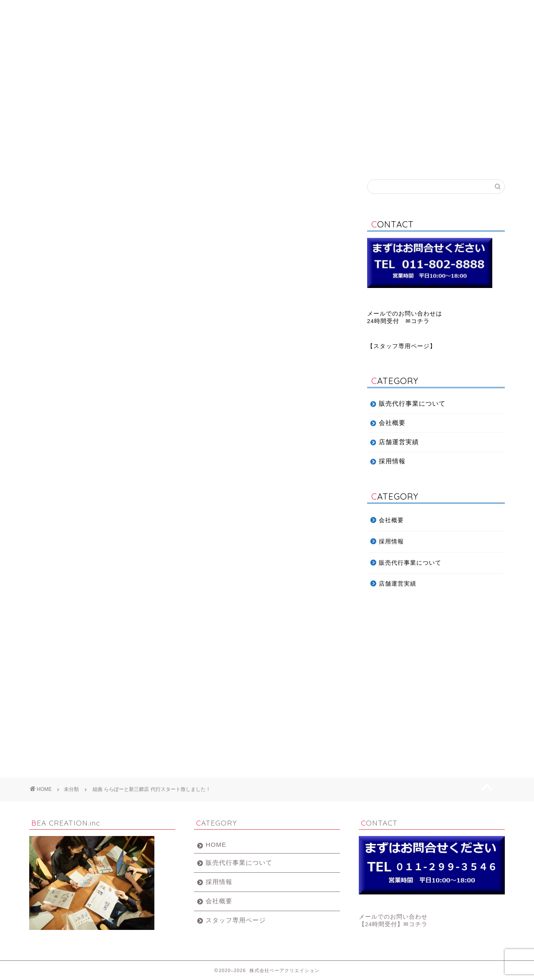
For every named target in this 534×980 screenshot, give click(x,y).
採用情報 (307, 10)
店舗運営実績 (386, 10)
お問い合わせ (465, 10)
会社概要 (227, 10)
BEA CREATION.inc (267, 47)
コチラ (420, 321)
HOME (216, 845)
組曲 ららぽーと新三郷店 (186, 722)
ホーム (69, 10)
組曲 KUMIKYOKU (131, 688)
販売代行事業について (148, 10)
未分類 (40, 192)
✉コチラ (416, 924)
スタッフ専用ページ (402, 346)
